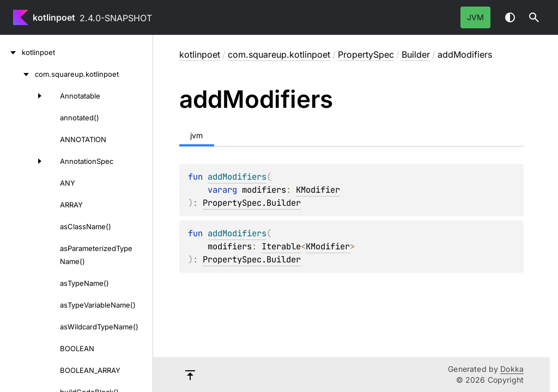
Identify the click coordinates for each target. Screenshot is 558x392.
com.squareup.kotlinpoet (279, 54)
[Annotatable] (24, 96)
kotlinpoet (54, 17)
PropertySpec (366, 54)
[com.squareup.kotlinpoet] (17, 74)
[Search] (534, 17)
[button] (534, 17)
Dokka (512, 369)
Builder (416, 54)
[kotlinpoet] (11, 52)
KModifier (318, 190)
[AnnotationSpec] (24, 161)
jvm (475, 17)
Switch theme (510, 17)
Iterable (281, 246)
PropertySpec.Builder (252, 203)
